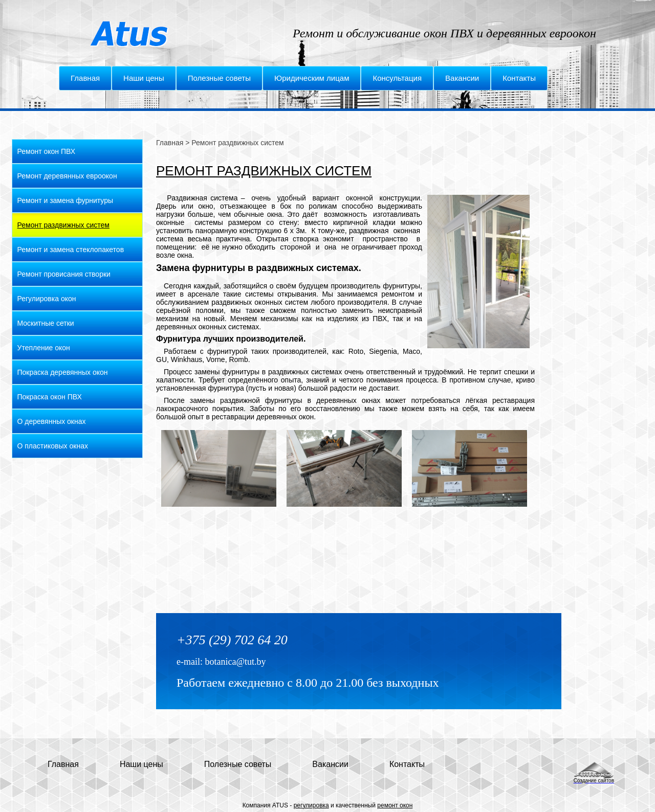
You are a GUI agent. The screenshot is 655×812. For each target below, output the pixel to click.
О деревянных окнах (52, 421)
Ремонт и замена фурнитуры (65, 200)
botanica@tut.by (235, 662)
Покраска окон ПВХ (50, 397)
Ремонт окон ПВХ (47, 151)
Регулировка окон (47, 299)
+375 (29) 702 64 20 (232, 640)
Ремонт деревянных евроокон (67, 176)
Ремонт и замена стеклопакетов (71, 250)
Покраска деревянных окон (63, 372)
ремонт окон (395, 805)
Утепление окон (44, 348)
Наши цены (144, 78)
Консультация (397, 78)
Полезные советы (219, 78)
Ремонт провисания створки (64, 274)
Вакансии (462, 78)
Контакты (519, 78)
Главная (85, 78)
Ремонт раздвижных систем (63, 225)
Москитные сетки (46, 323)
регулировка (311, 805)
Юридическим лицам (312, 78)
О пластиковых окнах (53, 446)
